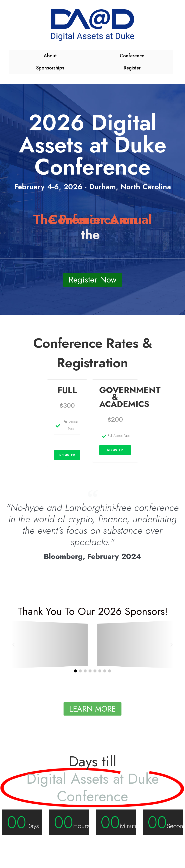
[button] (13, 644)
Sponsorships (50, 68)
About (50, 56)
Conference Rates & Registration (92, 353)
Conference (132, 56)
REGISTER (67, 455)
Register (132, 68)
